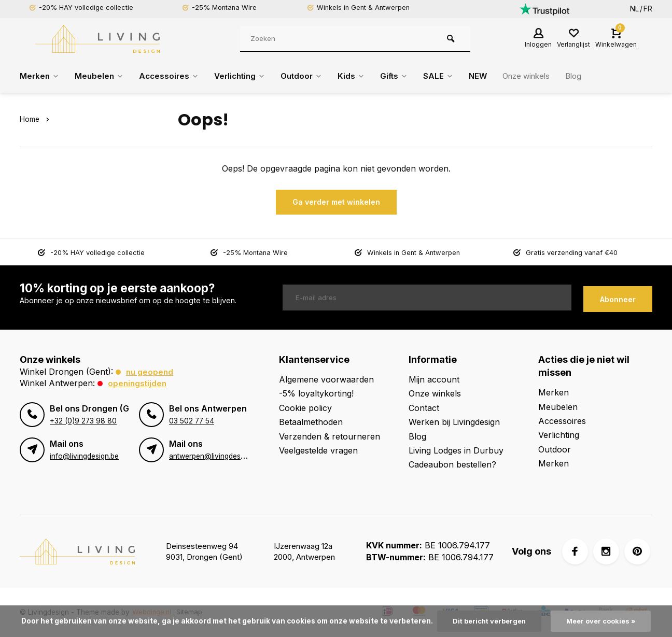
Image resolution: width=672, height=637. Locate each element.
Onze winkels (544, 76)
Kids (363, 76)
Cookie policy (305, 408)
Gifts (407, 76)
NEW (492, 76)
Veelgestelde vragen (318, 450)
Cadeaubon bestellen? (452, 464)
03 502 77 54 (191, 421)
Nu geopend (150, 372)
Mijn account (434, 379)
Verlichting (247, 76)
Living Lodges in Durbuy (456, 450)
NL (634, 9)
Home (36, 119)
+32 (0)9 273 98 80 (83, 421)
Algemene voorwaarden (326, 379)
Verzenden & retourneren (330, 436)
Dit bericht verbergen (487, 621)
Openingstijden (138, 383)
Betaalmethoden (311, 422)
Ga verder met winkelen (336, 202)
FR (648, 9)
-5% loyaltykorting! (316, 393)
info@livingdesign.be (84, 456)
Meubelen (101, 76)
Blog (594, 76)
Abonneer (618, 298)
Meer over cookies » (604, 621)
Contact (424, 408)
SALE (452, 76)
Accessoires (173, 76)
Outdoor (311, 76)
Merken (40, 76)
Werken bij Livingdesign (454, 422)
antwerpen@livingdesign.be (214, 456)
